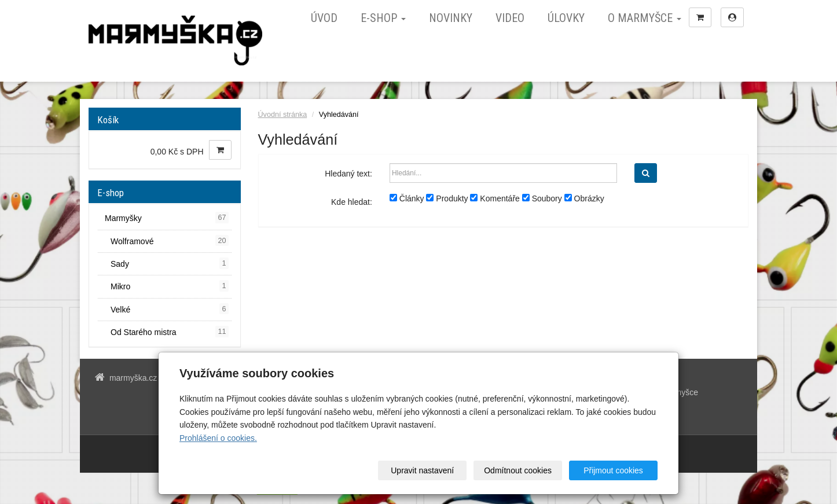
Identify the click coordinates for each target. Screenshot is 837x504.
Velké (170, 309)
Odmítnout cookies (518, 470)
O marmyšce (645, 18)
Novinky (451, 18)
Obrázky (584, 198)
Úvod (324, 18)
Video (510, 18)
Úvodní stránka (283, 115)
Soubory (542, 198)
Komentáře (495, 198)
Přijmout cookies (613, 470)
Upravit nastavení (422, 470)
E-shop (383, 18)
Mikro (170, 286)
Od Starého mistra (170, 332)
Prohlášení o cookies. (218, 438)
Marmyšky (167, 218)
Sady (170, 263)
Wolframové (170, 241)
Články (407, 198)
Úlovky (566, 18)
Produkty (447, 198)
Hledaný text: (348, 174)
